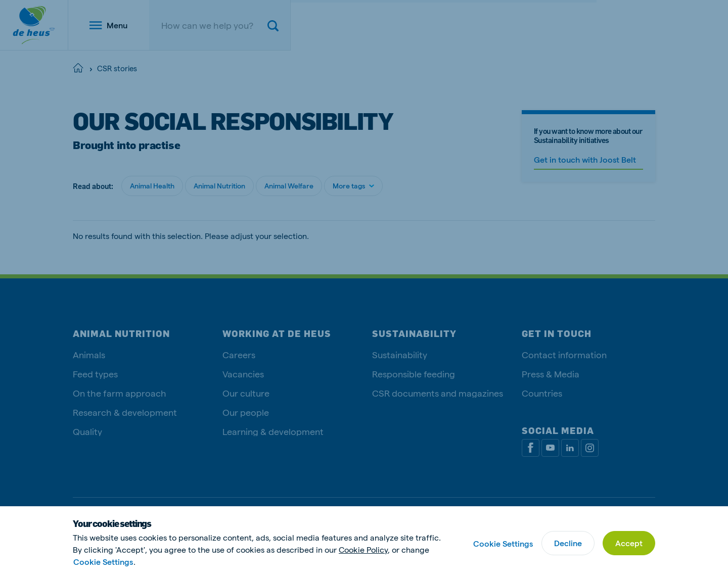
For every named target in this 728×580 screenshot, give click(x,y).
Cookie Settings (103, 562)
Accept (629, 543)
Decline (568, 543)
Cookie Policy (363, 549)
